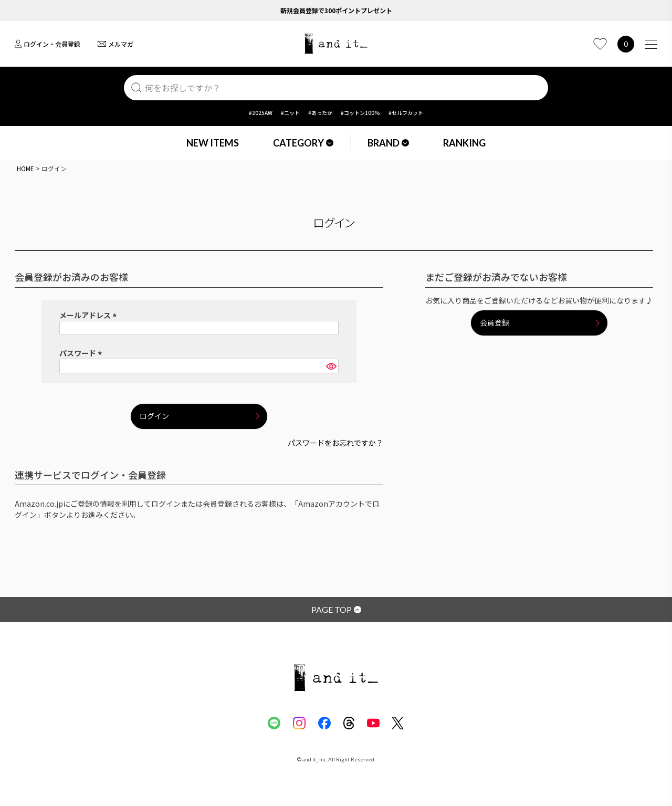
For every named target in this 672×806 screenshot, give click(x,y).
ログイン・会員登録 (48, 44)
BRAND (388, 143)
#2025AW (261, 113)
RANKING (464, 143)
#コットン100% (360, 113)
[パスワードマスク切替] (331, 366)
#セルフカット (406, 113)
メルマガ (115, 44)
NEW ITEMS (213, 143)
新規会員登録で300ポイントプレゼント (336, 10)
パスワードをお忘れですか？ (335, 443)
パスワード (82, 353)
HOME (25, 168)
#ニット (290, 113)
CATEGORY (303, 143)
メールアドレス (90, 315)
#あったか (320, 113)
